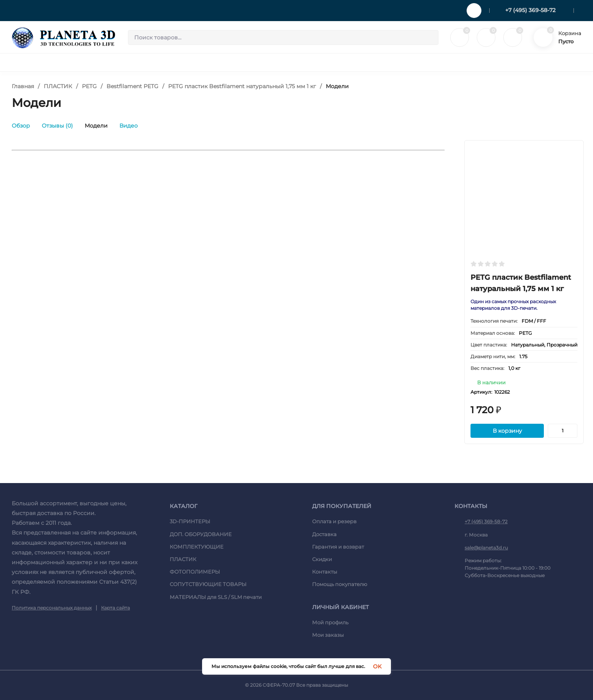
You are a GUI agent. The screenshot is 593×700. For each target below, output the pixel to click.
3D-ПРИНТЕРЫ (190, 521)
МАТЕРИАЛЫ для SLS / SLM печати (216, 597)
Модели (96, 126)
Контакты (325, 572)
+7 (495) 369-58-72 (530, 10)
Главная (23, 86)
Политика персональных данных (52, 608)
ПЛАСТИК (58, 86)
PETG (89, 86)
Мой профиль (330, 622)
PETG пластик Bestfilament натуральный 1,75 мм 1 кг (242, 86)
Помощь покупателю (340, 584)
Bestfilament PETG (132, 86)
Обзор (21, 126)
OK (377, 666)
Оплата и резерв (334, 521)
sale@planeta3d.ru (486, 548)
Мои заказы (328, 635)
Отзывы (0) (57, 126)
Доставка (324, 534)
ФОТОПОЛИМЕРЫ (195, 572)
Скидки (322, 559)
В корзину (507, 431)
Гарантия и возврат (338, 547)
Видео (129, 126)
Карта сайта (115, 608)
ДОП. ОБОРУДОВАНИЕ (201, 534)
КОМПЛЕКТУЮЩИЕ (197, 547)
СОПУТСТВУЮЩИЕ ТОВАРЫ (208, 584)
